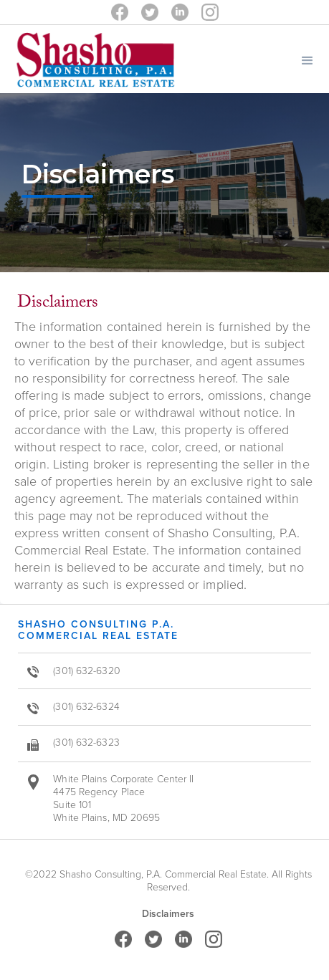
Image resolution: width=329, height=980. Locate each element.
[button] (307, 59)
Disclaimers (168, 914)
